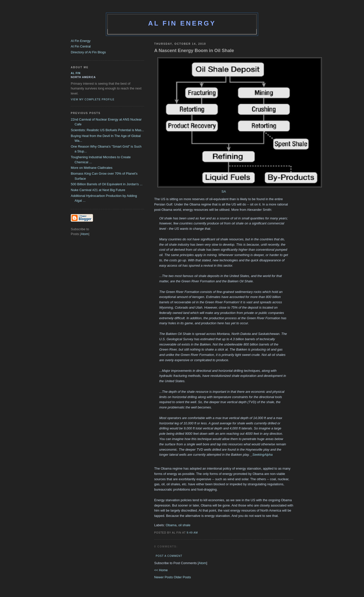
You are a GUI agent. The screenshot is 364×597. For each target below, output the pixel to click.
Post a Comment (169, 556)
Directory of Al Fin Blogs (88, 52)
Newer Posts (164, 577)
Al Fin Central (81, 46)
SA (224, 191)
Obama (171, 525)
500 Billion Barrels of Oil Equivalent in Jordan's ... (107, 184)
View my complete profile (93, 99)
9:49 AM (192, 533)
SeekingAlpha (262, 455)
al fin (76, 73)
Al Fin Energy (182, 23)
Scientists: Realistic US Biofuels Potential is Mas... (107, 130)
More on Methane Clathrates (92, 168)
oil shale (184, 525)
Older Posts (182, 577)
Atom (202, 563)
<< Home (161, 570)
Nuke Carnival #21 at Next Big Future (98, 190)
